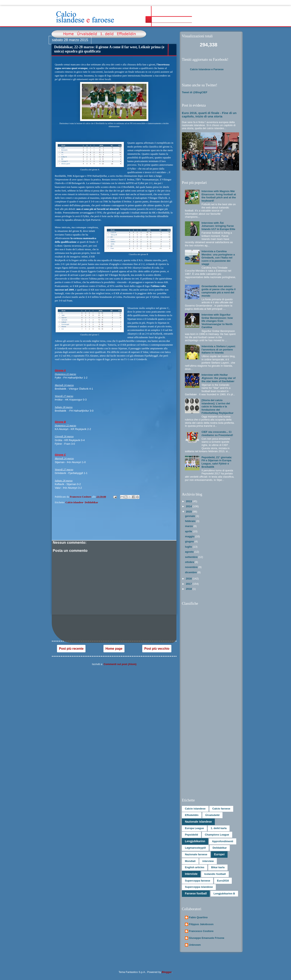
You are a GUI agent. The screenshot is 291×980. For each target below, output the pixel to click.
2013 (189, 501)
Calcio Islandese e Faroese (207, 69)
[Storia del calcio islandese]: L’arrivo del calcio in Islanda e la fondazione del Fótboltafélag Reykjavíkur (217, 406)
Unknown (195, 945)
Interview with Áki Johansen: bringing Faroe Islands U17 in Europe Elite (218, 226)
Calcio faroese (221, 809)
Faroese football (196, 893)
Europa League (194, 828)
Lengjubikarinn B (224, 894)
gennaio (190, 516)
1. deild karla (219, 828)
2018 (189, 589)
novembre (192, 567)
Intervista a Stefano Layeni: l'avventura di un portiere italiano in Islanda (219, 349)
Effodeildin (192, 815)
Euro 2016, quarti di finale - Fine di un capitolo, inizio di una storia (209, 115)
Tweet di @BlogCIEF (195, 92)
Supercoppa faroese (198, 881)
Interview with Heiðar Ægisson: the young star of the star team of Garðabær (218, 378)
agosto (190, 552)
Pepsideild (191, 835)
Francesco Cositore (201, 931)
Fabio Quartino (198, 917)
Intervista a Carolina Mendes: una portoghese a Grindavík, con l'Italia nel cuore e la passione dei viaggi (218, 258)
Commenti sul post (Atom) (120, 664)
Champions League (217, 835)
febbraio (191, 521)
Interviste (191, 874)
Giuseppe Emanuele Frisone (207, 938)
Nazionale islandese (198, 822)
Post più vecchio (157, 649)
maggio (190, 536)
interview (208, 861)
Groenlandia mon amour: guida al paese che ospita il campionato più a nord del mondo (218, 291)
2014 (189, 506)
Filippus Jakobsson (201, 924)
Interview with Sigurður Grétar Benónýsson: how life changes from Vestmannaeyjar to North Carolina (217, 321)
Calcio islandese (74, 502)
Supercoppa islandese (199, 887)
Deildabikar (91, 502)
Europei (219, 854)
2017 (189, 584)
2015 (189, 512)
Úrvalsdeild (212, 815)
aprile (189, 531)
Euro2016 (223, 881)
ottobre (190, 562)
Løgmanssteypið (195, 848)
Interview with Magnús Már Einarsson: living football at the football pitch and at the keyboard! (219, 196)
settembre (192, 557)
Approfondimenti (223, 841)
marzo (189, 526)
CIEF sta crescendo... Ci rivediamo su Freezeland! (217, 434)
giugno (190, 541)
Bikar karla (218, 867)
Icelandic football (215, 874)
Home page (114, 649)
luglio (189, 547)
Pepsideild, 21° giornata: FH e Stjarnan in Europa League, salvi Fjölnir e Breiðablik (217, 462)
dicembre (191, 572)
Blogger (167, 972)
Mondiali (190, 861)
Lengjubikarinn (195, 841)
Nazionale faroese (196, 854)
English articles (195, 867)
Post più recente (71, 649)
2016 (189, 579)
